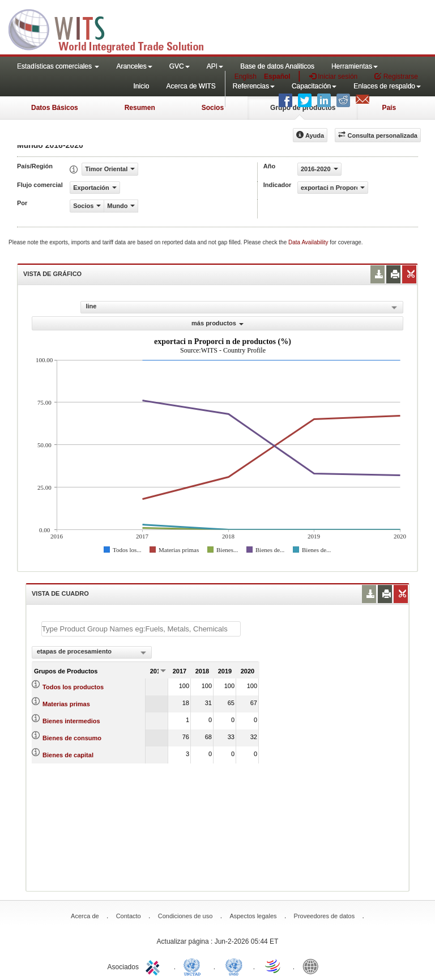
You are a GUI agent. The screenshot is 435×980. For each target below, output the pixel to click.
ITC (155, 966)
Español (277, 77)
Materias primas (66, 704)
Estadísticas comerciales (58, 66)
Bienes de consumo (72, 738)
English (246, 77)
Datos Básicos (55, 108)
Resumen (140, 108)
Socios (213, 108)
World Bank (313, 966)
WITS (113, 28)
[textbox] (141, 629)
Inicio (141, 86)
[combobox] (92, 652)
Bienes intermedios (71, 721)
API (215, 66)
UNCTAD (194, 966)
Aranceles (134, 66)
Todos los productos (73, 687)
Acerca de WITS (191, 86)
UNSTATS (234, 966)
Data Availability (309, 242)
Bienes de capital (68, 755)
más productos (217, 323)
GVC (180, 66)
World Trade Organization (274, 966)
